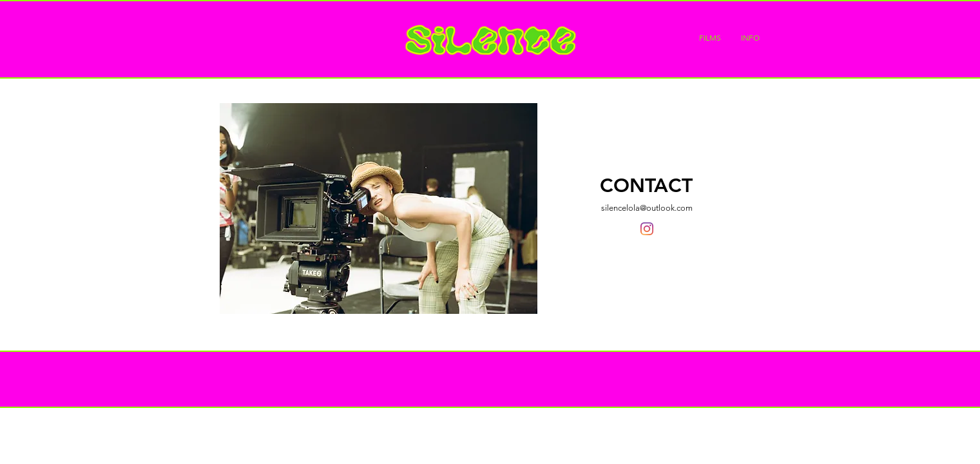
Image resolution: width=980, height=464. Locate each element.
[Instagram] (647, 229)
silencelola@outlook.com (647, 208)
